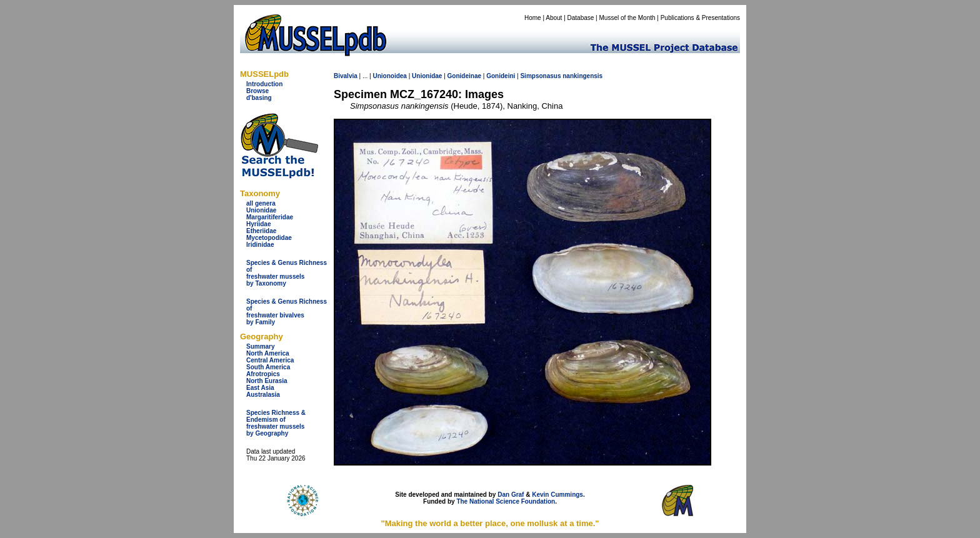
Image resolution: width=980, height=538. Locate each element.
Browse (257, 91)
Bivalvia (346, 76)
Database (581, 18)
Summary (261, 346)
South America (268, 367)
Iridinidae (260, 245)
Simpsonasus (540, 76)
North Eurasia (267, 381)
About (554, 18)
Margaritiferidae (270, 217)
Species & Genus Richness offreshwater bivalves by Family (287, 312)
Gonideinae (464, 76)
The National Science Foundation (506, 501)
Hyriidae (258, 224)
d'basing (259, 98)
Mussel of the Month (627, 18)
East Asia (260, 388)
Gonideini (501, 76)
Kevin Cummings (557, 495)
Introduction (264, 84)
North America (268, 353)
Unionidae (261, 210)
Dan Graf (511, 495)
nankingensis (582, 76)
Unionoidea (389, 76)
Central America (270, 360)
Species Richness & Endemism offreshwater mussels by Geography (276, 423)
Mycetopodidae (269, 238)
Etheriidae (261, 231)
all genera (261, 203)
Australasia (263, 395)
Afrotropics (263, 374)
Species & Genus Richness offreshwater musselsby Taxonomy (287, 273)
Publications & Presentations (700, 18)
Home (533, 18)
